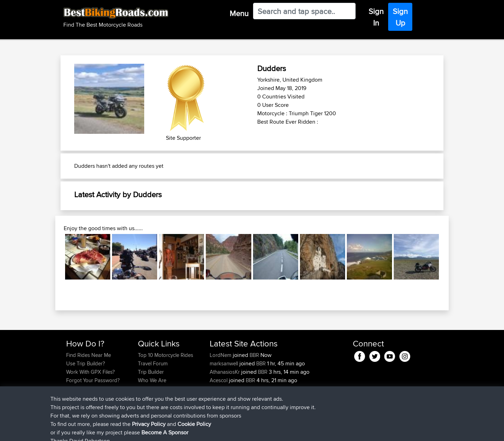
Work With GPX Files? (90, 372)
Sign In (376, 17)
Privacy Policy (160, 431)
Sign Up (400, 17)
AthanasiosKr (225, 372)
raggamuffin (224, 389)
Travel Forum (153, 363)
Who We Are (152, 380)
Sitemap (131, 431)
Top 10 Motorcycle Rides (166, 355)
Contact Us (150, 389)
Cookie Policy (195, 431)
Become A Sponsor (88, 389)
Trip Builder (151, 372)
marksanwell (225, 363)
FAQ (71, 397)
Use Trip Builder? (86, 363)
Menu (239, 13)
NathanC (220, 397)
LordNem (221, 355)
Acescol (219, 380)
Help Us (147, 397)
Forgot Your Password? (93, 380)
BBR (254, 355)
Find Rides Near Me (89, 355)
